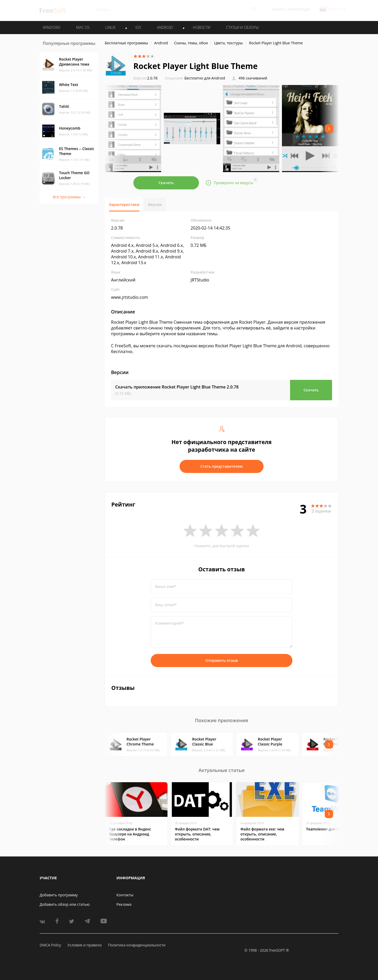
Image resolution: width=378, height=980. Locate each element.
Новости (202, 27)
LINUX (110, 27)
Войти (278, 10)
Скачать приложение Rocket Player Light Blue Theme (177, 387)
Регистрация (299, 10)
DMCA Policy (50, 945)
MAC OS (83, 27)
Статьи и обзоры (242, 27)
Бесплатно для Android (205, 78)
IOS (138, 27)
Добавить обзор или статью (65, 904)
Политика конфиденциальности (137, 945)
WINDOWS (52, 27)
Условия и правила (85, 945)
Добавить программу (59, 895)
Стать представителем (222, 466)
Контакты (125, 895)
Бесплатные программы (126, 43)
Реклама (124, 904)
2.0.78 (145, 78)
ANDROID (165, 27)
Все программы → (69, 197)
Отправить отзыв (222, 660)
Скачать (166, 183)
